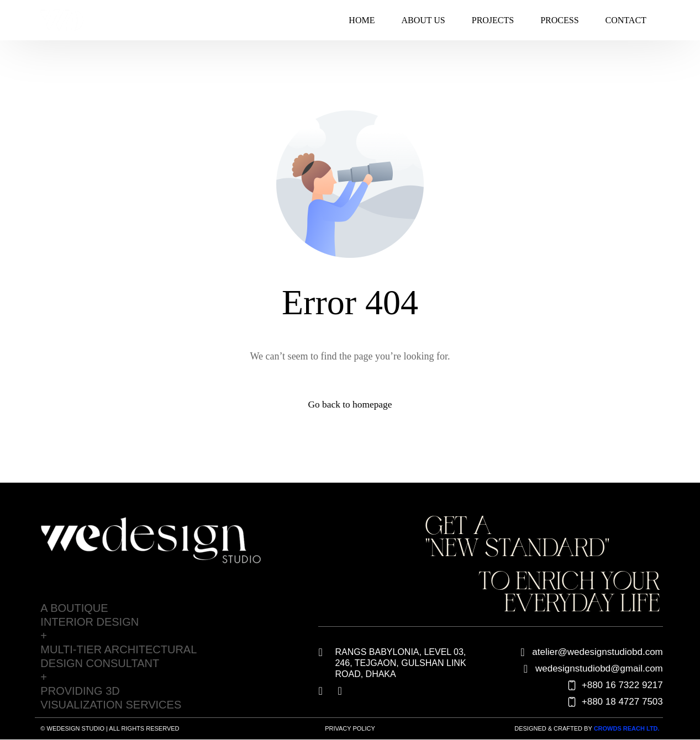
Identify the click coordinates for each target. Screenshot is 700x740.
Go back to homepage (350, 405)
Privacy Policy (350, 729)
